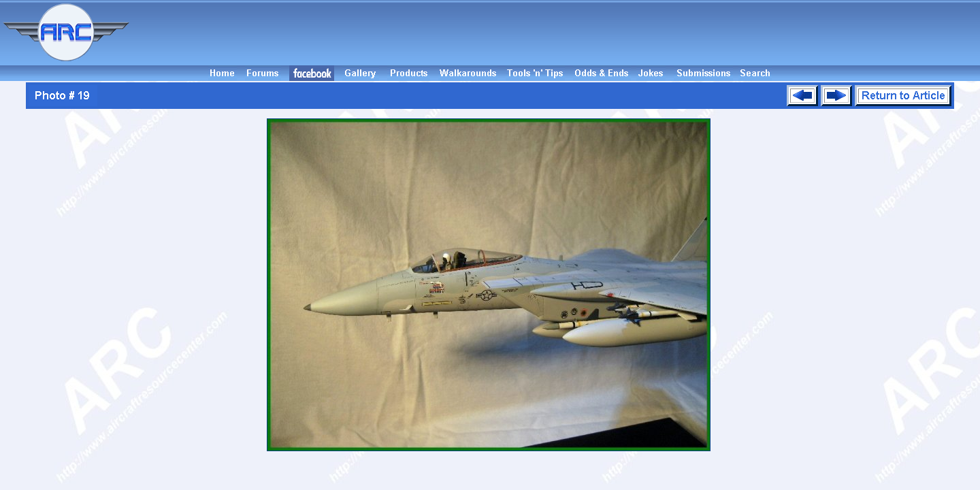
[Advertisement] (557, 33)
